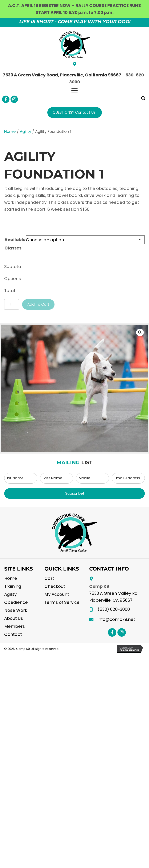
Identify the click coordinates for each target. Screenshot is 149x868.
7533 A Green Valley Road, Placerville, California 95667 (62, 75)
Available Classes (15, 244)
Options (13, 279)
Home (10, 131)
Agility (25, 131)
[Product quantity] (12, 304)
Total (10, 291)
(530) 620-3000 (114, 609)
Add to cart (38, 304)
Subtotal (13, 267)
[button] (6, 99)
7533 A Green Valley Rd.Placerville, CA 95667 (114, 597)
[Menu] (74, 91)
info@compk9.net (116, 619)
